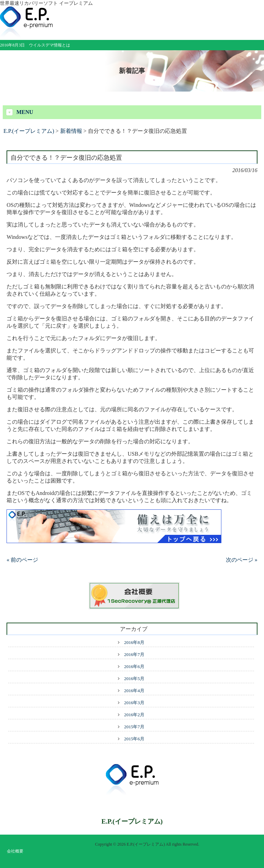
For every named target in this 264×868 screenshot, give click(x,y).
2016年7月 (134, 654)
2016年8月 (134, 642)
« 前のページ (22, 560)
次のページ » (242, 560)
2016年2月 (134, 715)
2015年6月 (134, 739)
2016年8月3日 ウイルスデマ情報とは (35, 45)
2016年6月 (134, 666)
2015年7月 (134, 727)
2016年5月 (134, 679)
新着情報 (71, 131)
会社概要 (15, 851)
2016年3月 (134, 703)
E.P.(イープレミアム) (29, 131)
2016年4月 (134, 691)
